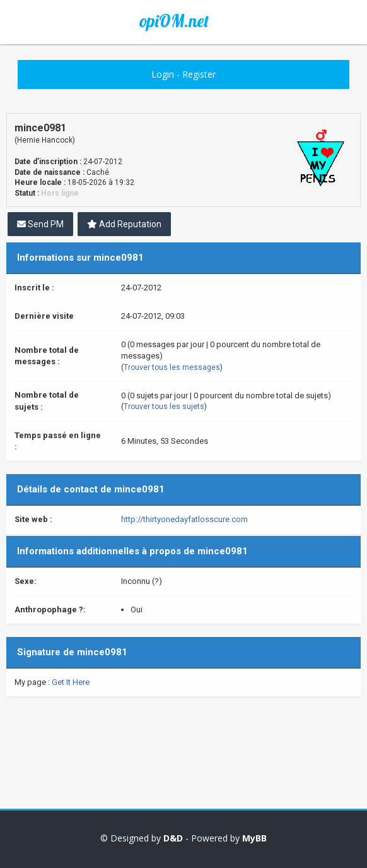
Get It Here (71, 682)
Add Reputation (124, 224)
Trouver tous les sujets (164, 407)
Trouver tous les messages (172, 367)
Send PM (40, 224)
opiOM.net (174, 21)
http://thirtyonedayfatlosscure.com (184, 519)
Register (199, 74)
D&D (173, 838)
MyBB (254, 838)
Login (163, 74)
